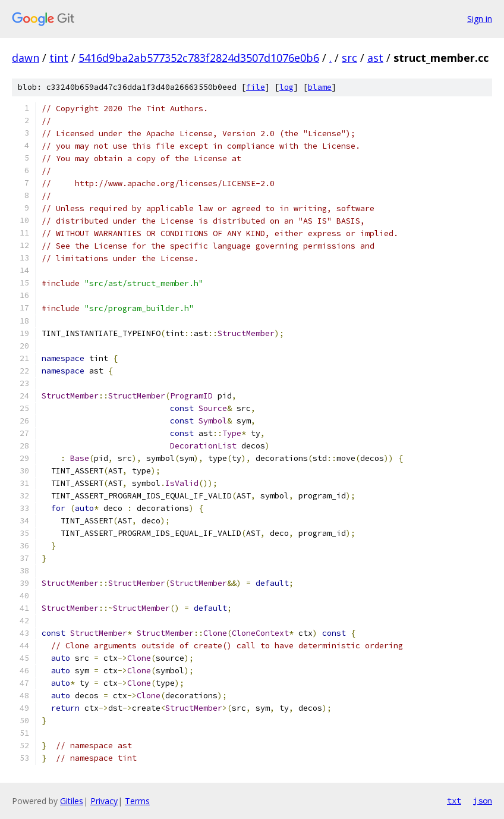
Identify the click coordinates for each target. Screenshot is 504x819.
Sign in (480, 19)
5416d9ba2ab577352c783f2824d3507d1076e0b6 (199, 58)
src (349, 58)
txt (454, 801)
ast (375, 58)
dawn (26, 58)
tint (59, 58)
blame (320, 87)
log (286, 87)
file (256, 87)
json (483, 801)
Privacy (104, 801)
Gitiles (72, 801)
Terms (137, 801)
